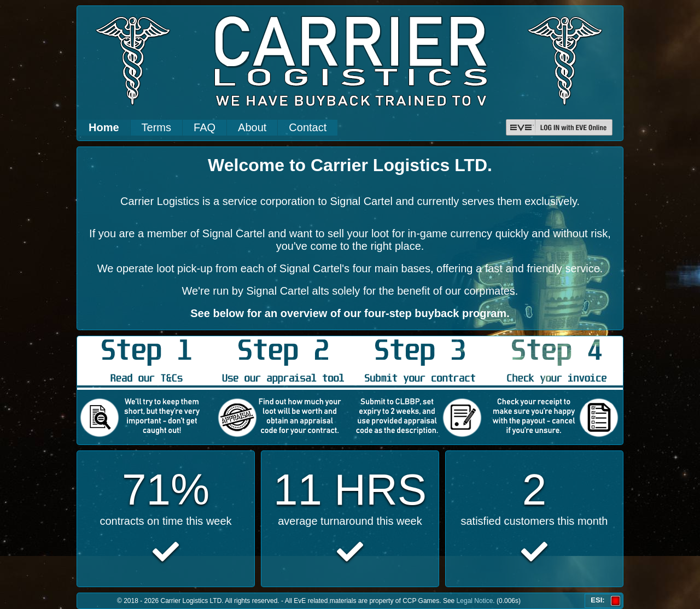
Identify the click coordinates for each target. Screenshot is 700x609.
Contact (308, 127)
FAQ (205, 127)
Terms (156, 127)
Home (104, 127)
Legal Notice (475, 601)
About (252, 127)
